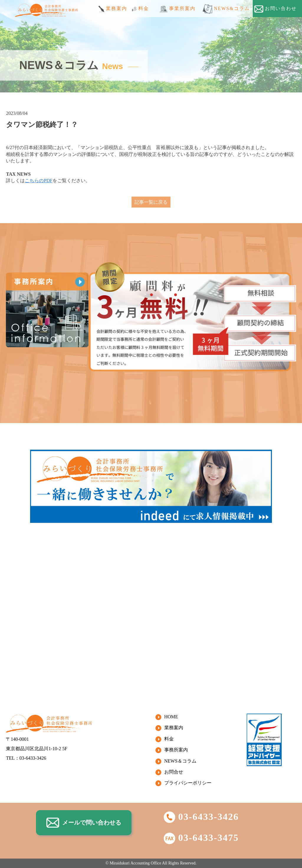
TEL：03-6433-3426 (26, 758)
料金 (140, 9)
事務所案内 (176, 750)
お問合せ (174, 772)
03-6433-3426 (201, 817)
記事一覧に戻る (151, 202)
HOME (171, 717)
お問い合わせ (275, 9)
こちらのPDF (38, 181)
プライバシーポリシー (188, 783)
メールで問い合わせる (84, 823)
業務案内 (113, 9)
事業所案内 (178, 9)
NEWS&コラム (226, 9)
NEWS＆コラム (180, 761)
